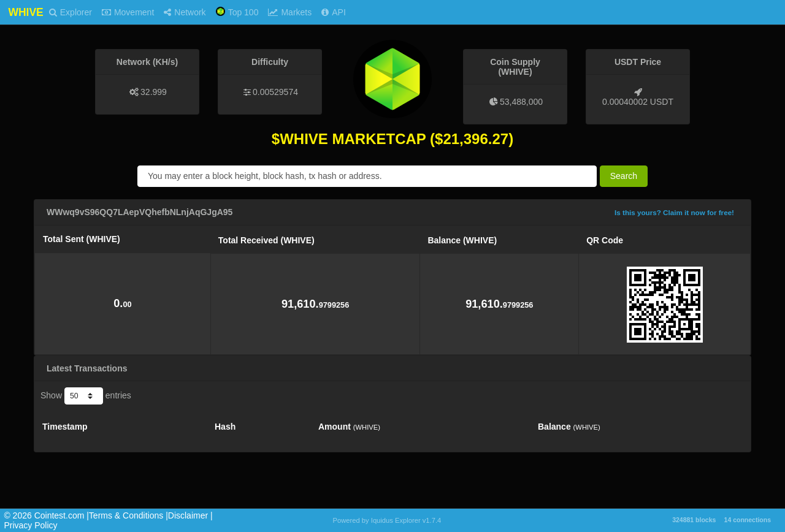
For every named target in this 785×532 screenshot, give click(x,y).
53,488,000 (521, 102)
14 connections (748, 520)
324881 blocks (694, 520)
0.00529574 (275, 92)
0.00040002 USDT (638, 102)
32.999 (154, 92)
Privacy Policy (30, 525)
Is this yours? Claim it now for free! (674, 212)
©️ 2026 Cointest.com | (46, 515)
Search (624, 176)
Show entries (86, 396)
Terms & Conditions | (128, 515)
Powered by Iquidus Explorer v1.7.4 (387, 520)
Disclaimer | (190, 515)
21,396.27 (476, 139)
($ (436, 139)
